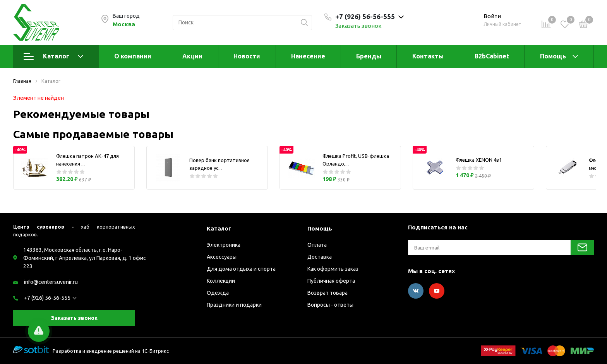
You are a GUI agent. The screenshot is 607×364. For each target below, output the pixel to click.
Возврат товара (328, 293)
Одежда (218, 293)
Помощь (553, 56)
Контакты (428, 56)
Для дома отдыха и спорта (241, 269)
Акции (192, 56)
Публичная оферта (331, 281)
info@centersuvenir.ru (51, 282)
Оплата (317, 245)
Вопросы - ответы (330, 305)
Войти (492, 16)
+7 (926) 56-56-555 (47, 298)
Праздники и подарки (234, 305)
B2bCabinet (492, 56)
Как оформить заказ (333, 269)
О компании (133, 56)
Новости (247, 56)
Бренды (369, 56)
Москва (124, 24)
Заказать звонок (358, 26)
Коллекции (221, 281)
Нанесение (308, 56)
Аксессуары (222, 257)
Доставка (320, 257)
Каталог (53, 56)
